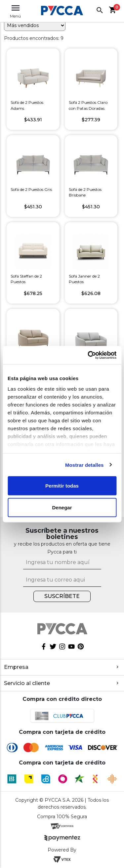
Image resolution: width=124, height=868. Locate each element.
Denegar (62, 507)
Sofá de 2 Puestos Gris (31, 189)
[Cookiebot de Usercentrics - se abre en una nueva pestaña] (88, 355)
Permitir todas (62, 486)
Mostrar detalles (84, 465)
